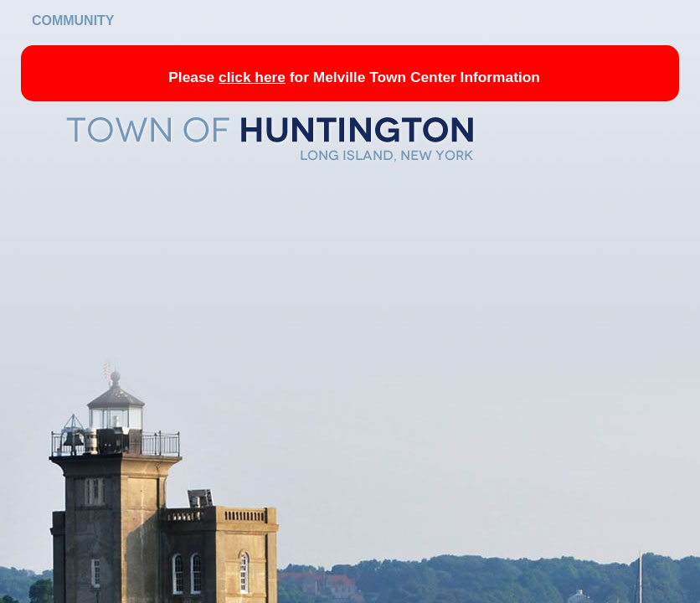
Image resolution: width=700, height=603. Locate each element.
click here (252, 77)
